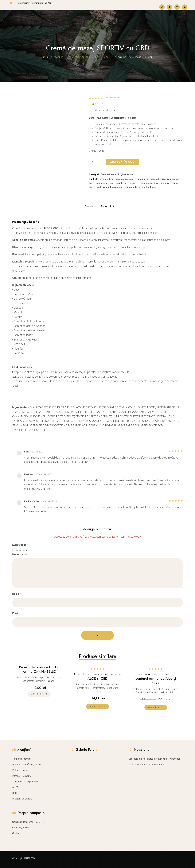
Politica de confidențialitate (26, 763)
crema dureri (142, 179)
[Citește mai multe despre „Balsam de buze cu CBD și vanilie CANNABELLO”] (39, 693)
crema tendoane (147, 187)
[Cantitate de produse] (96, 162)
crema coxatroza (124, 179)
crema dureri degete (112, 183)
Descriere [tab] (90, 206)
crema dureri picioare (158, 183)
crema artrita (107, 179)
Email (16, 613)
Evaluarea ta (20, 545)
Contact (16, 832)
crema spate (130, 187)
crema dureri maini (135, 183)
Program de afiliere (22, 797)
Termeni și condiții (22, 757)
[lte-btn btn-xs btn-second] (97, 705)
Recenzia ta (20, 554)
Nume (16, 594)
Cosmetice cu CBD (111, 174)
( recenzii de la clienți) (112, 98)
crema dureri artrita (160, 179)
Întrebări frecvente (22, 774)
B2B (14, 791)
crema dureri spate (112, 187)
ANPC (15, 786)
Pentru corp (129, 174)
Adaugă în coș (122, 162)
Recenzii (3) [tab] (108, 206)
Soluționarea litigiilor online (26, 780)
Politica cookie (20, 768)
